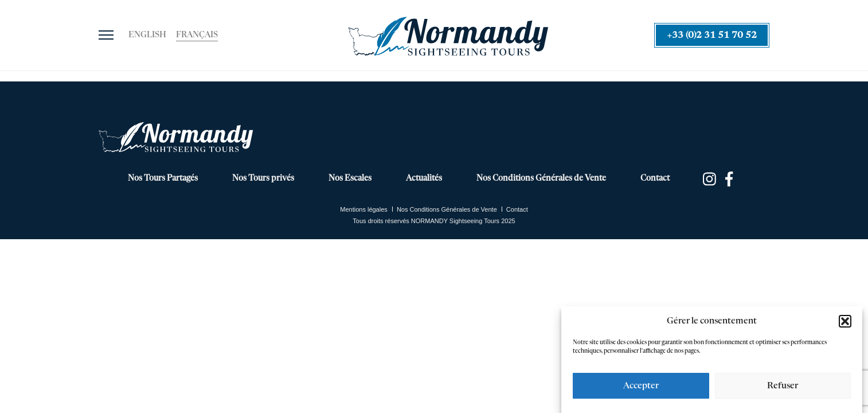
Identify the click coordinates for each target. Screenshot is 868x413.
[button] (845, 321)
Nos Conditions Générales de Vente (541, 178)
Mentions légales (364, 209)
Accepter (641, 386)
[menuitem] (147, 36)
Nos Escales (350, 178)
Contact (655, 178)
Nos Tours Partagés (163, 178)
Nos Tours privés (263, 178)
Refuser (783, 386)
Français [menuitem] (197, 35)
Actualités (424, 178)
